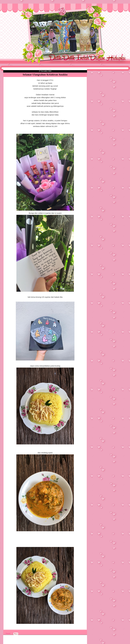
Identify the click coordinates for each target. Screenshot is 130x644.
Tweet (8, 633)
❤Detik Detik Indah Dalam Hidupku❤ (17, 9)
